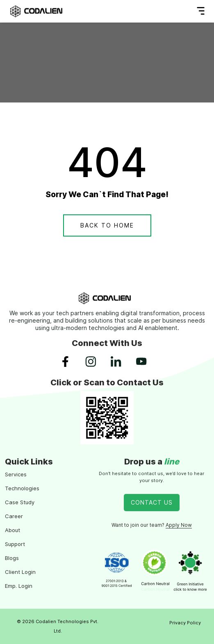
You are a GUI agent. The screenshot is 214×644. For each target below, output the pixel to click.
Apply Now (179, 525)
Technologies (22, 488)
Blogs (12, 558)
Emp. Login (19, 586)
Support (15, 544)
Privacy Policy (185, 623)
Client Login (20, 572)
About (13, 530)
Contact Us (152, 502)
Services (16, 474)
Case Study (20, 502)
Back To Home (107, 225)
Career (14, 516)
